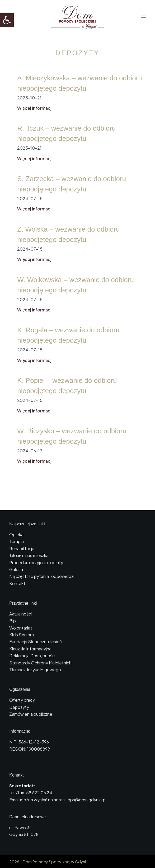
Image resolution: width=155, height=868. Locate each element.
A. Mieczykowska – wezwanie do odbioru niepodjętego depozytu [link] (80, 83)
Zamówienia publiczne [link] (31, 714)
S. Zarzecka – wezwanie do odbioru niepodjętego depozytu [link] (72, 184)
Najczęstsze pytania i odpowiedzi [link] (42, 576)
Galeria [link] (16, 569)
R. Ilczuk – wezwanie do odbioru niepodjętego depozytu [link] (66, 133)
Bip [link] (13, 621)
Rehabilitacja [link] (22, 548)
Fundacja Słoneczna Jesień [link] (35, 642)
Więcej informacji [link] (35, 108)
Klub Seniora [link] (22, 635)
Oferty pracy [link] (22, 700)
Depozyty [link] (19, 707)
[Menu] (143, 17)
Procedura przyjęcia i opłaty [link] (36, 562)
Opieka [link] (16, 534)
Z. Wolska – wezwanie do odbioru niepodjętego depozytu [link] (68, 234)
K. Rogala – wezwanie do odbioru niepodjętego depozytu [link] (68, 335)
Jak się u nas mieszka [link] (29, 555)
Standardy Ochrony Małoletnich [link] (40, 663)
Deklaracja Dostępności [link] (32, 656)
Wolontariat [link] (21, 628)
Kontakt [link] (17, 583)
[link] (7, 20)
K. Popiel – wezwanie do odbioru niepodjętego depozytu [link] (67, 386)
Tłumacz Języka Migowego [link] (35, 670)
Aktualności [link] (20, 614)
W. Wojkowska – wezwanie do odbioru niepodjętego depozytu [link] (76, 285)
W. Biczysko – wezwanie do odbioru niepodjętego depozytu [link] (72, 436)
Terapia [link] (17, 541)
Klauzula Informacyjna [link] (30, 649)
